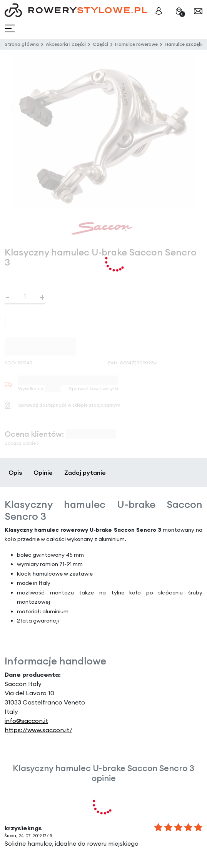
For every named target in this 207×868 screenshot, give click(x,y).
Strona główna (22, 44)
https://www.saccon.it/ (38, 730)
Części (100, 44)
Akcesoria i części (66, 44)
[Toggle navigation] (11, 29)
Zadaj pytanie (85, 472)
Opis (15, 472)
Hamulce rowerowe (136, 44)
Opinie (43, 472)
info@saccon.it (26, 721)
